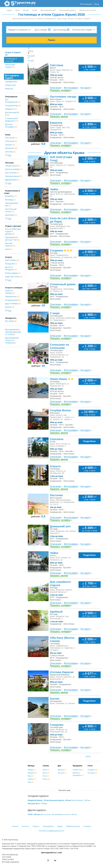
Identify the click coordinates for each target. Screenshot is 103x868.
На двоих (92, 770)
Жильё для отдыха (10, 66)
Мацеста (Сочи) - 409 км (67, 814)
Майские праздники (78, 774)
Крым (17, 10)
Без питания (12, 173)
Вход (97, 4)
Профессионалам (73, 826)
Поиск (51, 40)
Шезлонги (11, 148)
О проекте (87, 826)
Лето (46, 776)
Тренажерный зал (12, 204)
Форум (60, 826)
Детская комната (10, 244)
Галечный (11, 141)
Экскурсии (11, 264)
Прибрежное (11, 82)
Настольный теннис (11, 210)
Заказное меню (13, 176)
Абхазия (26, 10)
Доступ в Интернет (11, 268)
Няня (9, 249)
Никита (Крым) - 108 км (80, 800)
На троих (92, 773)
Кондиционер (13, 105)
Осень (46, 779)
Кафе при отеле (14, 277)
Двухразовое (12, 180)
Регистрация (86, 4)
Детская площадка (11, 125)
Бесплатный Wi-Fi (12, 114)
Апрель (32, 779)
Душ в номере (13, 303)
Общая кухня (12, 166)
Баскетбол (11, 215)
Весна (46, 773)
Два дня (62, 770)
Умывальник (12, 296)
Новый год (78, 770)
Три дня (62, 773)
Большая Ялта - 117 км (37, 804)
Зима (46, 770)
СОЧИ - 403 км (34, 814)
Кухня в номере (14, 169)
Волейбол (11, 196)
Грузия (35, 10)
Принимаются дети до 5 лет (12, 239)
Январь (32, 770)
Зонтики (10, 152)
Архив (88, 756)
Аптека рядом (13, 273)
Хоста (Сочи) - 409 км (49, 814)
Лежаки (10, 145)
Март (31, 776)
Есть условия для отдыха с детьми (13, 231)
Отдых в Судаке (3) (13, 54)
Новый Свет (11, 85)
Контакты (25, 826)
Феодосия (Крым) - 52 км (38, 800)
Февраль (32, 773)
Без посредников (12, 101)
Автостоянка (12, 260)
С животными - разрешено (12, 120)
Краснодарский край (48, 10)
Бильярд (10, 200)
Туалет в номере (10, 292)
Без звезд (11, 321)
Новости (36, 826)
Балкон (10, 307)
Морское (9, 89)
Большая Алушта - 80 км (60, 800)
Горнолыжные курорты (67, 10)
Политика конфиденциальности (51, 831)
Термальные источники (88, 10)
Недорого (11, 109)
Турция (9, 10)
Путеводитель (48, 826)
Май (31, 782)
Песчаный (11, 138)
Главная (15, 826)
